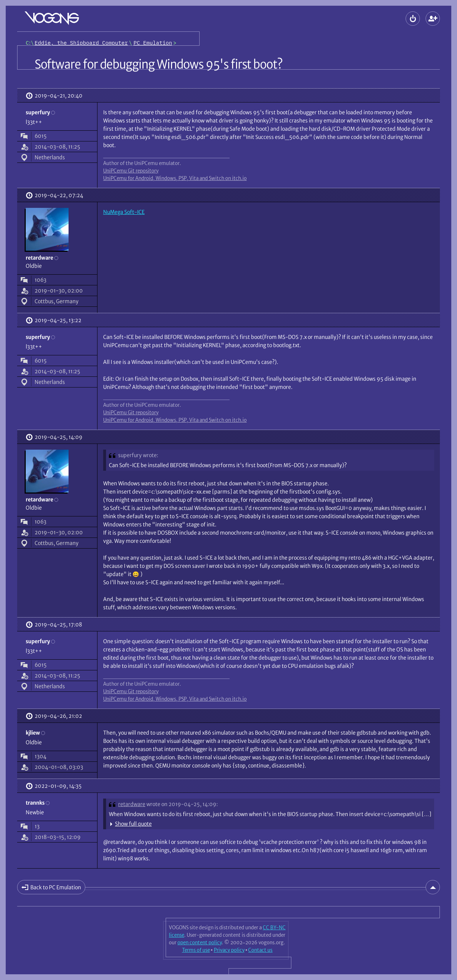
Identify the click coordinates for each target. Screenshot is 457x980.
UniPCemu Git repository (131, 171)
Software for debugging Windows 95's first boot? (159, 64)
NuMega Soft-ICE (124, 212)
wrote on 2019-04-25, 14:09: (182, 804)
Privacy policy (229, 950)
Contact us (260, 950)
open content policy (200, 942)
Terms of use (196, 950)
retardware (132, 804)
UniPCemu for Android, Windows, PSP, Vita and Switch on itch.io (175, 178)
